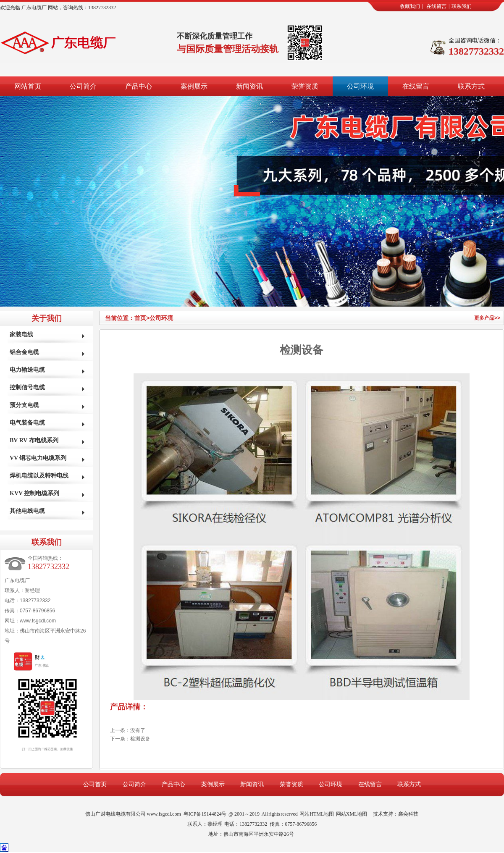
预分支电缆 (24, 405)
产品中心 (139, 86)
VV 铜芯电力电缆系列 (38, 458)
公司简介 (83, 86)
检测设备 (140, 739)
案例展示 (194, 86)
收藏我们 (410, 6)
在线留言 (436, 6)
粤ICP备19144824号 (205, 814)
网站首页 (28, 86)
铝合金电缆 (24, 352)
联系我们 (462, 6)
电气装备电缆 (27, 423)
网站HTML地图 (317, 814)
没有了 (138, 730)
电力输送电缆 (27, 370)
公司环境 (360, 86)
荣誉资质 (305, 86)
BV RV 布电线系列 (34, 440)
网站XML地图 (352, 814)
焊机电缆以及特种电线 (39, 476)
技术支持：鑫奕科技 (396, 814)
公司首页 (95, 784)
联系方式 (471, 86)
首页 (142, 318)
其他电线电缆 (27, 511)
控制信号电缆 (27, 387)
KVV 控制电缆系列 (34, 493)
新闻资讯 (249, 86)
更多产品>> (487, 318)
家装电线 (21, 335)
